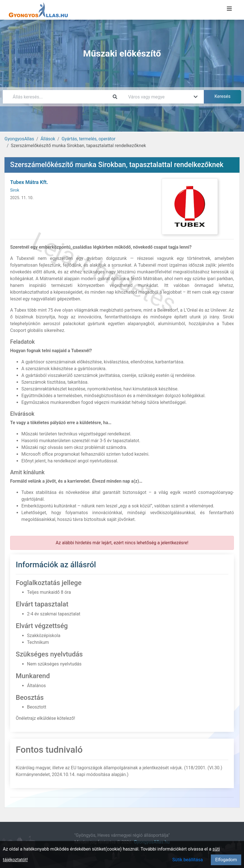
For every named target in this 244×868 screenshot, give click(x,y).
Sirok (15, 190)
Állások (48, 139)
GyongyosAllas (19, 139)
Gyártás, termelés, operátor (89, 139)
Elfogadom (226, 860)
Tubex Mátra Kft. (29, 182)
